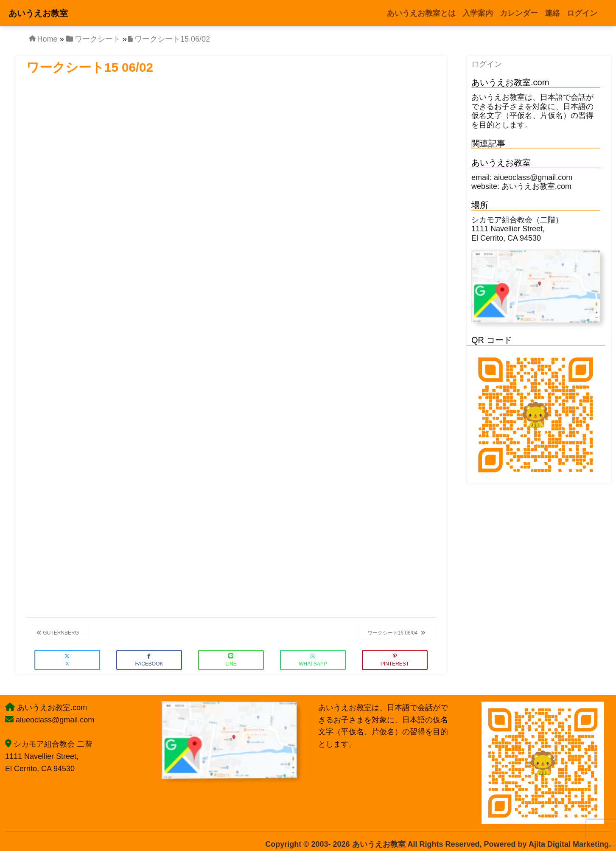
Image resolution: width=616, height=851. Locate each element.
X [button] (67, 660)
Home (48, 39)
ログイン (487, 64)
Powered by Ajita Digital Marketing (546, 844)
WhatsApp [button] (313, 660)
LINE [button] (231, 660)
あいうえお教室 (38, 13)
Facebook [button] (149, 660)
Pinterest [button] (395, 660)
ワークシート (98, 39)
